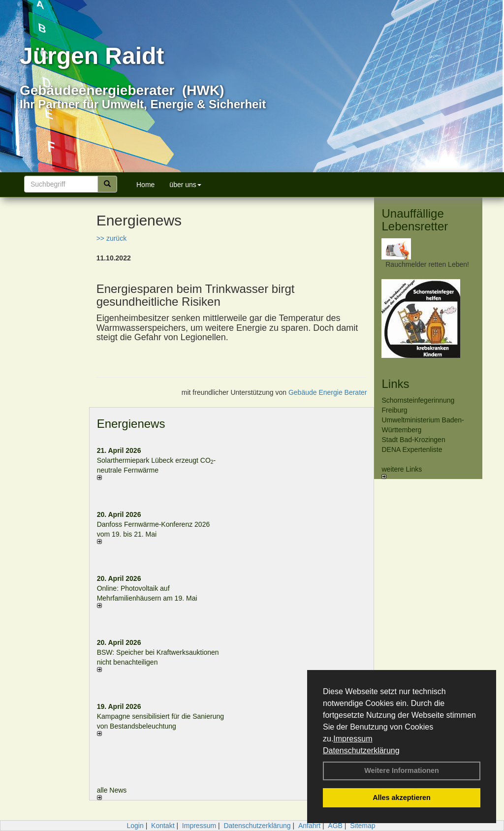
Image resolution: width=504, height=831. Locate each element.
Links (395, 384)
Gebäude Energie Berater (328, 392)
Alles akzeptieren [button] (402, 798)
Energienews (131, 424)
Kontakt (163, 826)
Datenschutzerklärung (361, 751)
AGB (335, 826)
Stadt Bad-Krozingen (413, 440)
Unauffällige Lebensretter (415, 220)
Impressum (353, 739)
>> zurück (111, 238)
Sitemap (362, 826)
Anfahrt (309, 826)
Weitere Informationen (402, 770)
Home (145, 185)
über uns (185, 185)
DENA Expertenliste (412, 449)
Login (135, 826)
